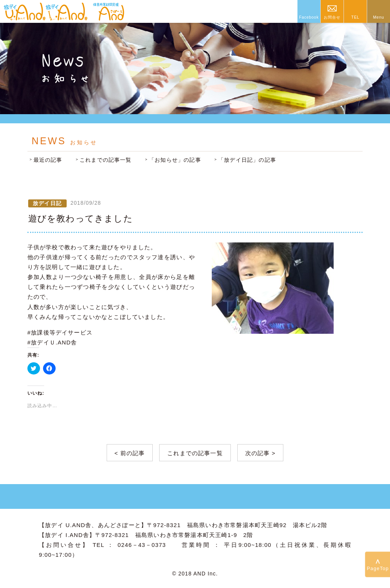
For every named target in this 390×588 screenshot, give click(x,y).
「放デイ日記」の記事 (247, 160)
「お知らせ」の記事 (175, 160)
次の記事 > (261, 453)
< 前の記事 (130, 453)
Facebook (309, 17)
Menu (378, 17)
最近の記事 (48, 160)
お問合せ (332, 17)
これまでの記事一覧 (106, 160)
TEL (355, 17)
